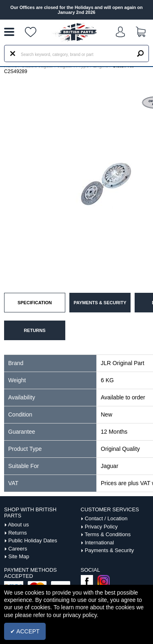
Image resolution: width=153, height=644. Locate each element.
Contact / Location (106, 518)
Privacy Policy (101, 527)
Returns (18, 533)
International (100, 543)
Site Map (19, 556)
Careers (18, 549)
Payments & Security (110, 550)
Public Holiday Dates (33, 540)
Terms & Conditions (108, 534)
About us (18, 525)
